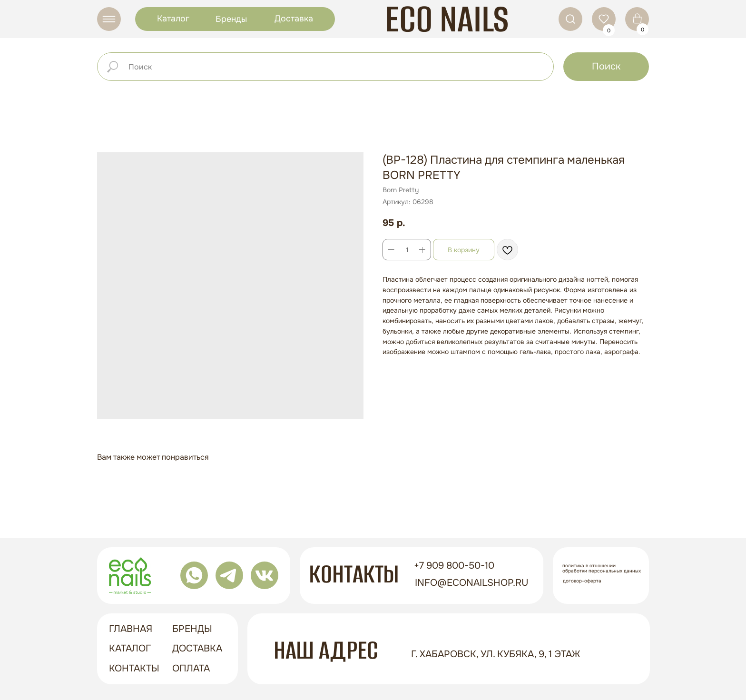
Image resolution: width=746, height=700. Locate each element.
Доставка (294, 19)
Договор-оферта (582, 581)
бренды (192, 629)
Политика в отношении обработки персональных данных (602, 568)
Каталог (173, 19)
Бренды (231, 19)
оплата (191, 668)
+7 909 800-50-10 (454, 566)
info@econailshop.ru (472, 583)
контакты (134, 668)
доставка (197, 648)
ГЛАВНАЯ (131, 629)
